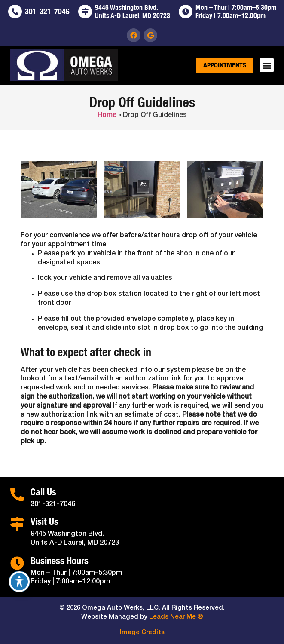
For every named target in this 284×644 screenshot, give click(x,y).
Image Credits (142, 632)
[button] (267, 65)
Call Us (43, 492)
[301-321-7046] (15, 12)
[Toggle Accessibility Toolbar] (19, 582)
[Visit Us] (17, 524)
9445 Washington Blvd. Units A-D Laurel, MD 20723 (133, 12)
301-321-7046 (47, 11)
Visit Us (44, 521)
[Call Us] (17, 494)
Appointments (225, 65)
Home (107, 115)
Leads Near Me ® (176, 617)
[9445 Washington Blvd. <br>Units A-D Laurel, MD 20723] (85, 12)
